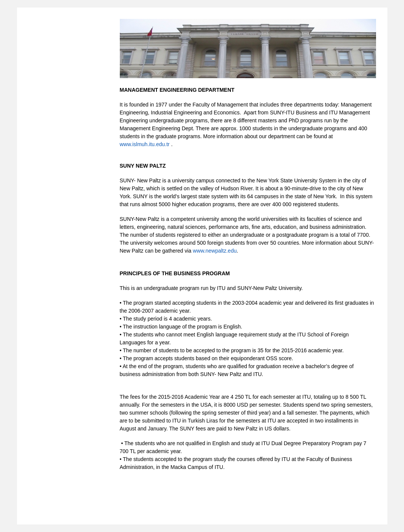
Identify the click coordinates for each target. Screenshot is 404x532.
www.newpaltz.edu (215, 251)
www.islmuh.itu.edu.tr (145, 144)
